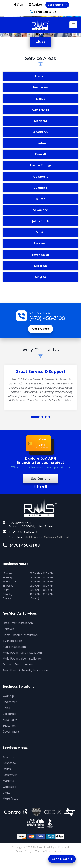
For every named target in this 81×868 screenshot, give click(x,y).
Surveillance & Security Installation (25, 670)
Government (11, 731)
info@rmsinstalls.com (23, 532)
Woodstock (41, 132)
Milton (41, 199)
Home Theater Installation (20, 635)
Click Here (16, 537)
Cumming (41, 188)
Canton (41, 143)
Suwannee (41, 210)
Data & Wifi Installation (18, 623)
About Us (60, 851)
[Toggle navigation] (73, 25)
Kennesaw (40, 87)
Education (9, 726)
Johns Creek (41, 221)
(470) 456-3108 (45, 12)
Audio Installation (14, 647)
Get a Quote (57, 5)
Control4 (8, 629)
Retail (6, 708)
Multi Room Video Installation (22, 659)
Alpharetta (41, 177)
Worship (8, 696)
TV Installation (12, 641)
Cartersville (41, 110)
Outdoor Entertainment (18, 664)
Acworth (40, 76)
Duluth (40, 232)
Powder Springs (41, 165)
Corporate (9, 714)
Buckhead (40, 243)
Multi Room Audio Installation (22, 653)
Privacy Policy (23, 851)
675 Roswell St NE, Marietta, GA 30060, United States (31, 525)
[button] (35, 417)
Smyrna (41, 277)
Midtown (40, 266)
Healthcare (10, 702)
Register (36, 5)
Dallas (41, 99)
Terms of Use (43, 851)
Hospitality (10, 720)
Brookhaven (40, 255)
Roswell (40, 154)
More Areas (10, 799)
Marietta (41, 121)
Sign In (20, 5)
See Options (40, 478)
